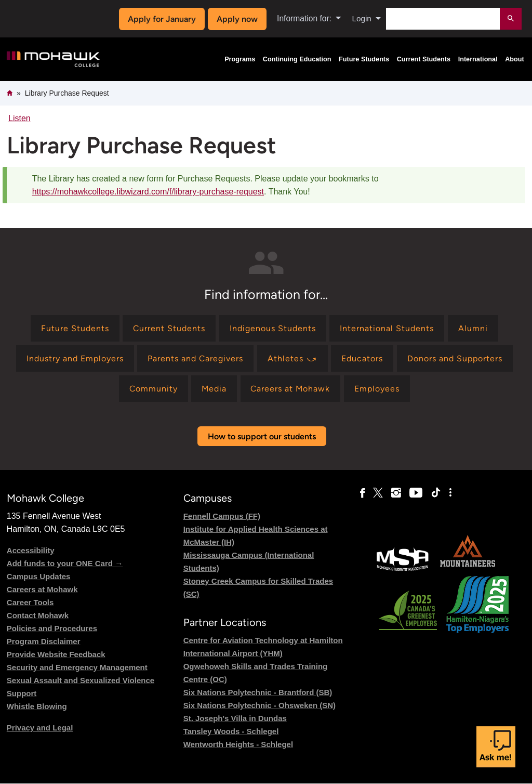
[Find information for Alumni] (473, 328)
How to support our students (262, 436)
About (515, 59)
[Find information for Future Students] (75, 328)
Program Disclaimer (44, 641)
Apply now (236, 19)
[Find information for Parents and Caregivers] (196, 358)
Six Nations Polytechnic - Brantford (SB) (258, 692)
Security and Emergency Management (77, 667)
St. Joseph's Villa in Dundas (235, 718)
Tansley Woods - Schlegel (231, 731)
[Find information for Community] (152, 389)
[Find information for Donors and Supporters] (455, 358)
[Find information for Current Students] (169, 328)
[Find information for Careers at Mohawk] (291, 389)
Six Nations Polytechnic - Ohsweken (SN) (260, 705)
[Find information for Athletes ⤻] (292, 358)
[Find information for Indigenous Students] (273, 328)
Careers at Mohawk (42, 589)
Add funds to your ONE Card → (65, 563)
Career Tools (30, 602)
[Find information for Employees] (378, 389)
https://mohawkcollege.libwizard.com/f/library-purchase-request (148, 192)
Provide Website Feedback (56, 654)
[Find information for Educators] (363, 358)
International (478, 59)
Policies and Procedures (52, 628)
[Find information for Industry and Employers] (75, 358)
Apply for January (161, 19)
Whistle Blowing (37, 706)
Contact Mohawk (38, 615)
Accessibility (31, 550)
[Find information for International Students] (387, 328)
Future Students (364, 59)
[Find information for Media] (214, 389)
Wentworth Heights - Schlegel (238, 744)
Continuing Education (297, 59)
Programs (240, 59)
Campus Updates (39, 576)
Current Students (424, 59)
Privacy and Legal (40, 728)
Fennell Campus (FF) (222, 516)
